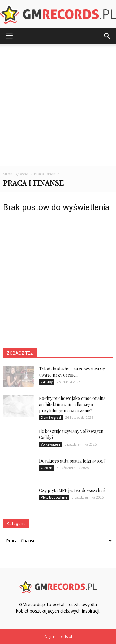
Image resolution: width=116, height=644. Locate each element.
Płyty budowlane (54, 497)
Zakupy (47, 382)
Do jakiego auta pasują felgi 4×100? (72, 461)
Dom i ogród (51, 418)
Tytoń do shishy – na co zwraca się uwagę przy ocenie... (72, 372)
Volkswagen (50, 444)
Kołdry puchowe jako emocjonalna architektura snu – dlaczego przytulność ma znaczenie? (72, 404)
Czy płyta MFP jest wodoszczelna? (72, 490)
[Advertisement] (58, 105)
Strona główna (16, 174)
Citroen (47, 468)
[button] (107, 36)
